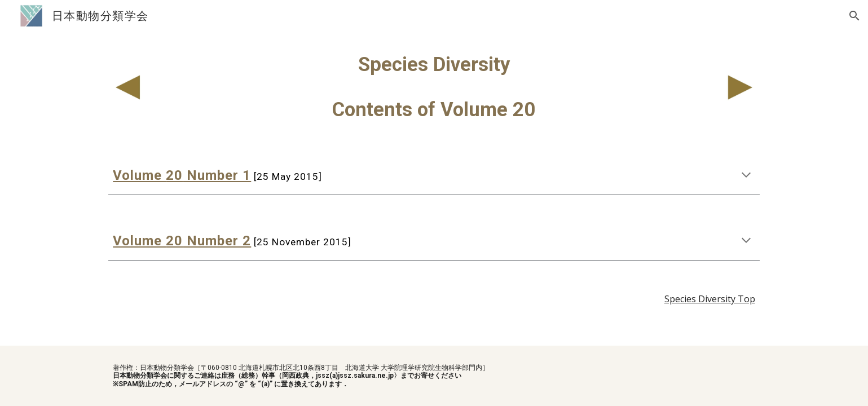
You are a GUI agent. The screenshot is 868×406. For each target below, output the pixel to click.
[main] (434, 87)
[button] (854, 16)
